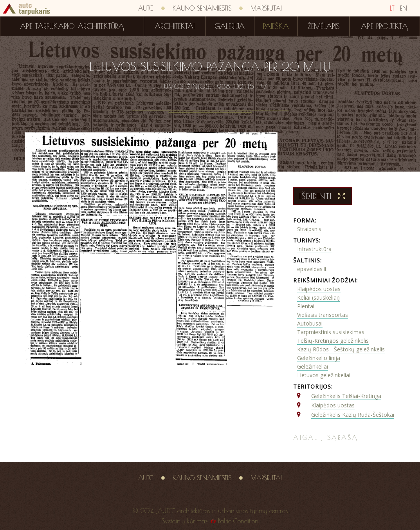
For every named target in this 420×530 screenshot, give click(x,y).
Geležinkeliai (313, 366)
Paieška (276, 26)
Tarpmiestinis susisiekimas (331, 332)
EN (404, 8)
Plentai (306, 306)
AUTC (146, 8)
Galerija (230, 26)
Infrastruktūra (314, 249)
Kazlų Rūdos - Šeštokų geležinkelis (341, 349)
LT (392, 8)
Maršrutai (266, 8)
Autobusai (310, 323)
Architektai (175, 26)
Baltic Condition (238, 521)
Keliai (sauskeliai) (318, 298)
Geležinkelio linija (319, 358)
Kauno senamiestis (202, 8)
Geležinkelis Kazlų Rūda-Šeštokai (353, 415)
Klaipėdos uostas (319, 289)
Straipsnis (309, 229)
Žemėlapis (324, 26)
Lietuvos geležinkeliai (324, 375)
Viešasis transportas (323, 315)
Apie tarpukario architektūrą (72, 26)
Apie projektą (384, 26)
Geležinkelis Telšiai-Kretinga (346, 396)
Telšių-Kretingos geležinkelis (333, 341)
